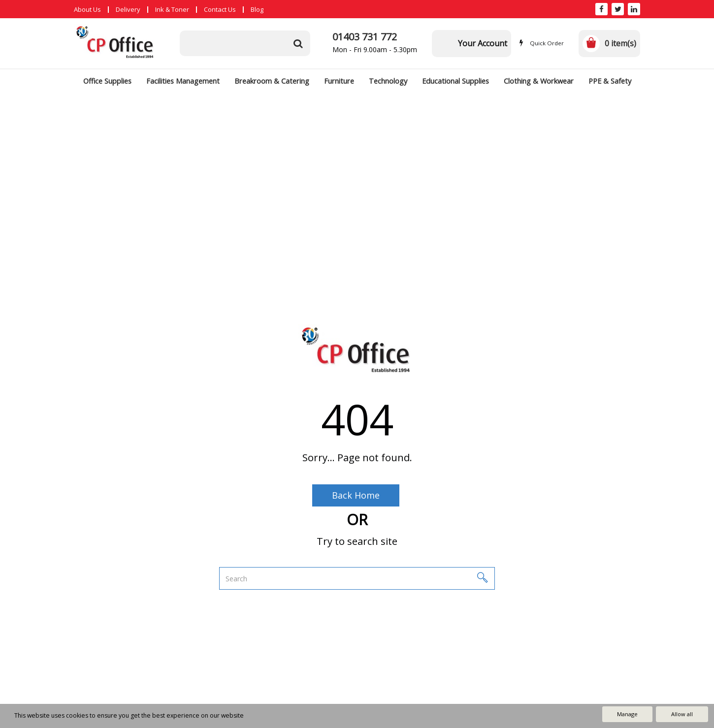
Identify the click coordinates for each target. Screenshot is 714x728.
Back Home (356, 495)
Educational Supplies (455, 81)
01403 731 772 (365, 37)
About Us (87, 9)
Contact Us (220, 9)
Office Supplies (107, 81)
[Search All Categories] (245, 43)
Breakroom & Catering (272, 81)
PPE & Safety (610, 81)
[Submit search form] (298, 43)
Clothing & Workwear (539, 81)
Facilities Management (183, 81)
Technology (388, 81)
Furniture (339, 81)
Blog (257, 9)
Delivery (128, 9)
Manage (627, 714)
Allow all (682, 714)
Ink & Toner (172, 9)
